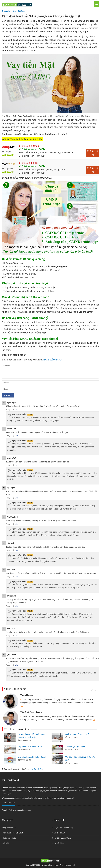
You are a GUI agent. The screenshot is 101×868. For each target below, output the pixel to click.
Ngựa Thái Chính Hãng (63, 828)
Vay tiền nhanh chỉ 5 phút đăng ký (33, 757)
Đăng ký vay (93, 153)
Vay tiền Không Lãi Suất (13, 833)
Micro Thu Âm (59, 833)
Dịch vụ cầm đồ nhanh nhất (77, 734)
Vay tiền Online (37, 769)
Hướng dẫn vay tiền (52, 360)
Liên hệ (6, 843)
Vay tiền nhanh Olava (62, 838)
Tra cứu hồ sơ (59, 843)
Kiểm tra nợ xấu (10, 838)
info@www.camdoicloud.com (19, 810)
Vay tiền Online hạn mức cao (31, 746)
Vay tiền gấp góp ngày (75, 746)
